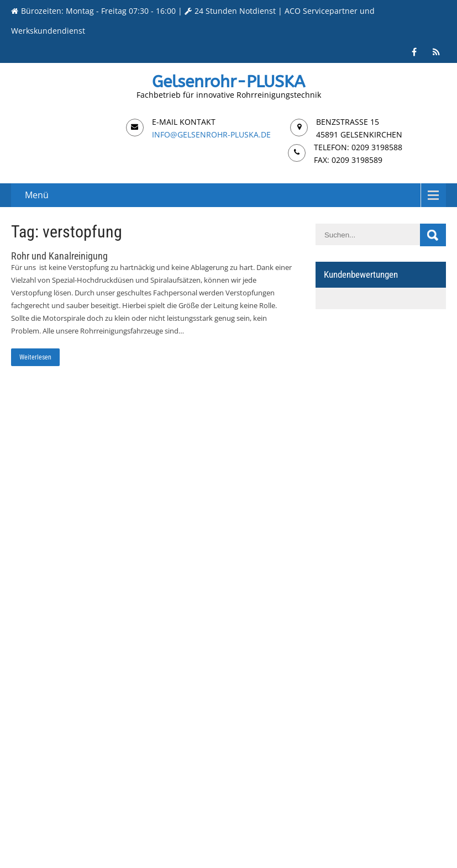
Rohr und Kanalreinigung (59, 256)
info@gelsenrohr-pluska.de (211, 134)
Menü (37, 195)
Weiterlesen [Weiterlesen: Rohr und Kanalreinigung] (35, 357)
